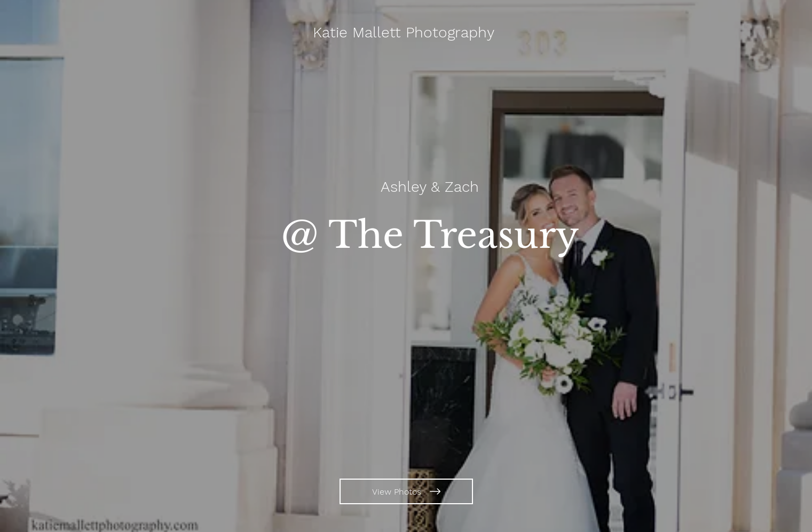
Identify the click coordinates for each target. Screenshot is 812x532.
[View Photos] (406, 491)
